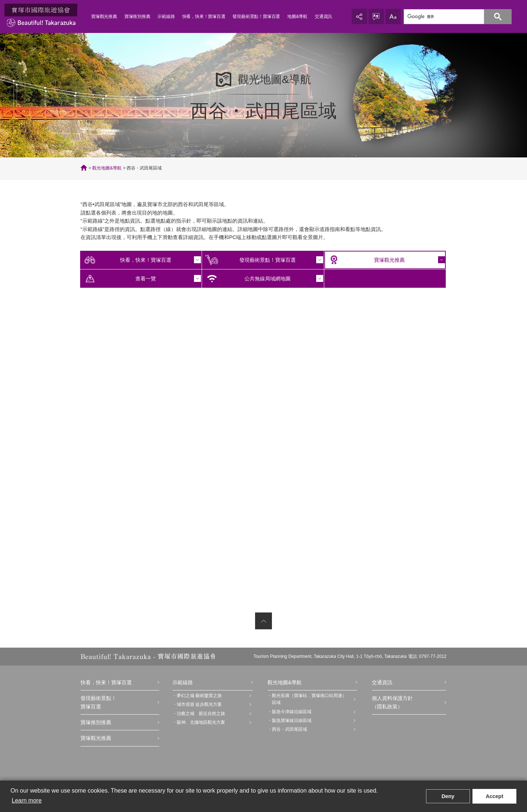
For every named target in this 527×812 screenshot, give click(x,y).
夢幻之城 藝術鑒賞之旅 (199, 696)
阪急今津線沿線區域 (292, 712)
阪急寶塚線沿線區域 (292, 720)
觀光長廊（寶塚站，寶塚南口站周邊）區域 (309, 699)
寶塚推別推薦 (137, 16)
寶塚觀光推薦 (104, 16)
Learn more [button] (27, 800)
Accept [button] (494, 796)
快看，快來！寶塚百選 (204, 16)
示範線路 (166, 16)
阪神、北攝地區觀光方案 (201, 722)
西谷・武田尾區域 (289, 729)
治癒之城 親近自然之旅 (201, 714)
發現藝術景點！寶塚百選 (256, 16)
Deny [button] (448, 796)
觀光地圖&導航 (107, 168)
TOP (84, 168)
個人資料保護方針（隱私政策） (392, 702)
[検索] (453, 17)
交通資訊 (323, 16)
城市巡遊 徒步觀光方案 (199, 704)
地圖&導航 (297, 16)
